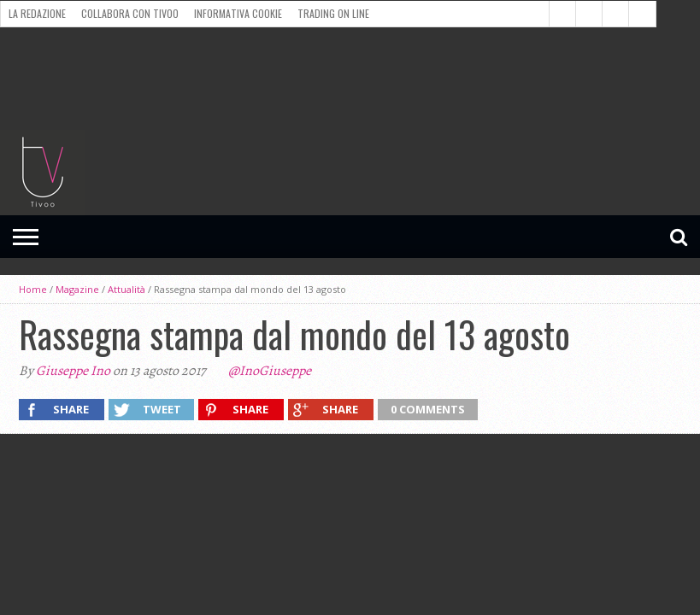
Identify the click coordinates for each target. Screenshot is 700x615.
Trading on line (333, 13)
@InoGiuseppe (270, 371)
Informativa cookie (238, 13)
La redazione (37, 13)
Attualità (126, 289)
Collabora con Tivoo (130, 13)
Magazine (77, 289)
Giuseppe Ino (73, 371)
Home (33, 289)
